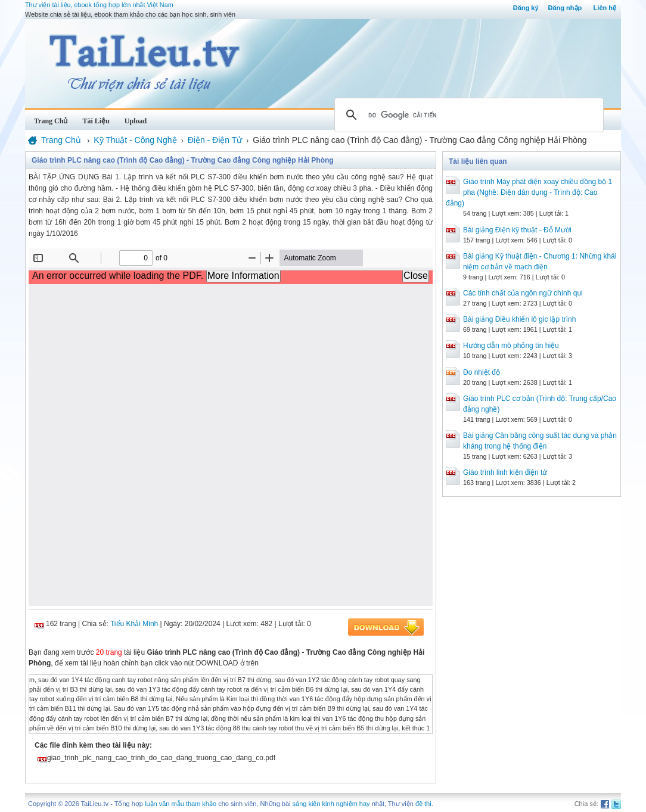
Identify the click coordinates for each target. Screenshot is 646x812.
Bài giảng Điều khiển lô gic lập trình (519, 319)
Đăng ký (526, 8)
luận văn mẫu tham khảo (181, 804)
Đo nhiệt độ (482, 372)
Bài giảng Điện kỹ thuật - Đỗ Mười (517, 230)
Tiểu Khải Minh (134, 624)
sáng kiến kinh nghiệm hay (331, 804)
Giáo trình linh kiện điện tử (505, 472)
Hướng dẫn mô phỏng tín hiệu (511, 346)
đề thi (423, 804)
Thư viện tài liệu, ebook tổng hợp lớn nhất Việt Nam (99, 5)
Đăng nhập (565, 8)
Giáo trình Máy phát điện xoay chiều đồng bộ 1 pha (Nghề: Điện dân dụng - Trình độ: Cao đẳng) (529, 192)
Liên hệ (605, 8)
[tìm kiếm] (467, 115)
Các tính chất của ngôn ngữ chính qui (523, 293)
